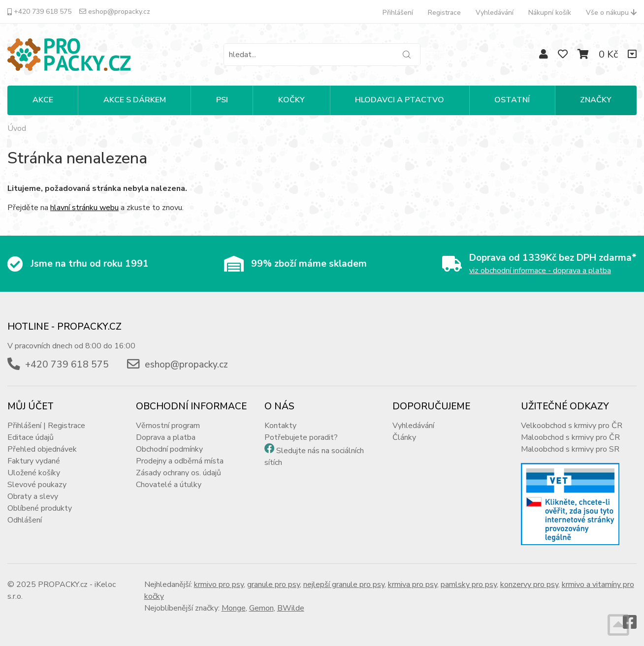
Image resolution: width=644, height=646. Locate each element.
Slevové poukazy (37, 485)
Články (404, 437)
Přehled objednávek (42, 449)
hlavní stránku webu (84, 208)
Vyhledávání (495, 13)
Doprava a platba (166, 437)
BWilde (291, 608)
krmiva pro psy (413, 584)
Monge (234, 608)
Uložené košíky (34, 473)
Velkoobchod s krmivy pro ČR (572, 426)
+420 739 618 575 (39, 12)
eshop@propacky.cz (115, 12)
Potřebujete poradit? (301, 437)
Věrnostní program (168, 426)
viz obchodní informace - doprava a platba (540, 271)
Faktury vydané (34, 461)
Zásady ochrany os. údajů (178, 473)
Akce (43, 100)
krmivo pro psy (219, 584)
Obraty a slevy (33, 496)
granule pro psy (274, 584)
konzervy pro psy (529, 584)
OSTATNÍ (512, 100)
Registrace (444, 13)
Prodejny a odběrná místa (180, 461)
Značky (596, 100)
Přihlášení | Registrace (46, 426)
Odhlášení (25, 520)
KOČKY (291, 100)
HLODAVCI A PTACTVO (400, 100)
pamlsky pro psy (469, 584)
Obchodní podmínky (169, 449)
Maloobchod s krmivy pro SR (570, 449)
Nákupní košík (550, 13)
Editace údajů (31, 437)
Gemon (261, 608)
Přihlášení (398, 13)
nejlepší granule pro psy (344, 584)
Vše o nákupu (611, 13)
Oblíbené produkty (40, 508)
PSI (222, 100)
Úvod (17, 128)
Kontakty (280, 426)
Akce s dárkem (135, 100)
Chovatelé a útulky (169, 485)
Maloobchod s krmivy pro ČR (570, 437)
